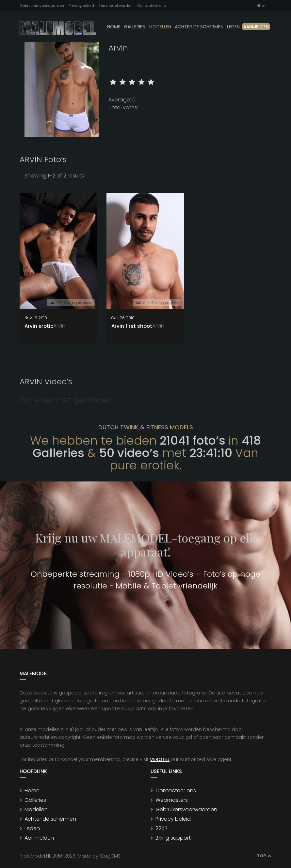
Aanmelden (256, 27)
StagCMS (110, 856)
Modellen (36, 809)
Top (264, 856)
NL (260, 6)
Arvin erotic (39, 326)
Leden (32, 828)
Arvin (59, 326)
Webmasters (172, 800)
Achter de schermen (199, 27)
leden (233, 27)
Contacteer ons (152, 6)
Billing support (173, 838)
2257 (162, 828)
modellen (160, 27)
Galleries (134, 27)
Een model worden (116, 6)
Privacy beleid (81, 6)
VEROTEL (160, 759)
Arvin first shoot (132, 326)
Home (114, 27)
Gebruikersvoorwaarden (42, 6)
